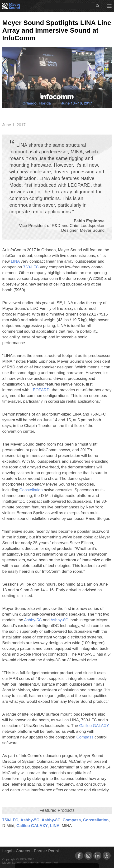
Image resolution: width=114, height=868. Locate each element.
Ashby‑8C (59, 620)
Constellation (31, 490)
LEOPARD (40, 390)
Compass (85, 737)
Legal (7, 851)
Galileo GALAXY (94, 726)
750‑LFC (31, 267)
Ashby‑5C (33, 620)
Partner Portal (46, 851)
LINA (15, 261)
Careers (23, 851)
